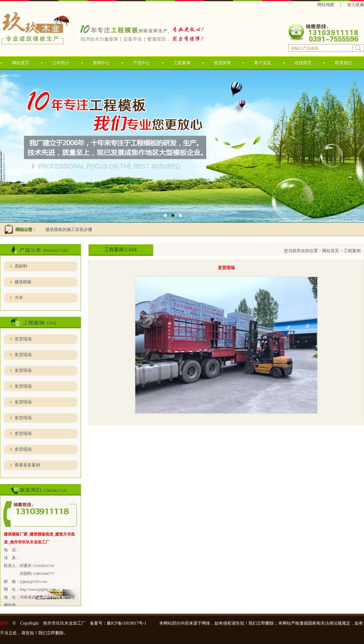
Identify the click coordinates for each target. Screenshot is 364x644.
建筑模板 (23, 282)
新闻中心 (101, 63)
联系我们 (343, 63)
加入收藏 (356, 5)
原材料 (21, 266)
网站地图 (326, 5)
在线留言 (303, 63)
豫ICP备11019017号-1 (129, 623)
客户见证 (263, 63)
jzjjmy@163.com (33, 581)
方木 (19, 298)
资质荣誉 (222, 63)
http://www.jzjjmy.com (38, 589)
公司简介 (61, 63)
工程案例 (182, 63)
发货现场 (23, 339)
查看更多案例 (27, 465)
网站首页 (21, 63)
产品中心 (142, 63)
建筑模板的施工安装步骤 (69, 230)
